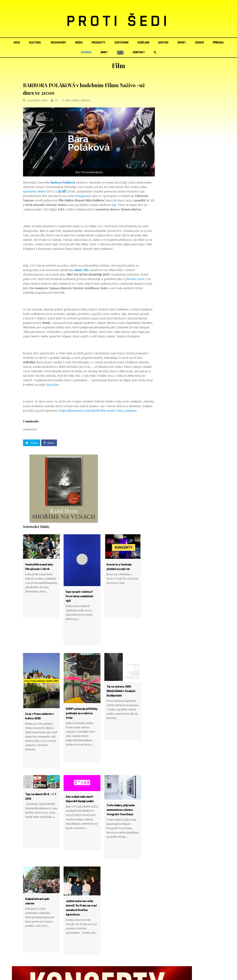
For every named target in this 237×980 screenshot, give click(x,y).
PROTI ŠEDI (118, 22)
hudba (75, 100)
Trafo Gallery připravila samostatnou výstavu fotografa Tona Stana (120, 783)
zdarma (85, 100)
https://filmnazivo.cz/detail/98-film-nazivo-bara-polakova (98, 411)
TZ (56, 100)
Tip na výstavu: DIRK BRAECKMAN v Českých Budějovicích (121, 678)
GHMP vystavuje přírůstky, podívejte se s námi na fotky (82, 700)
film (68, 100)
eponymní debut (34, 191)
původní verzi (135, 279)
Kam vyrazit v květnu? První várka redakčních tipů (79, 596)
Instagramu (83, 196)
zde (114, 205)
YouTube (53, 385)
